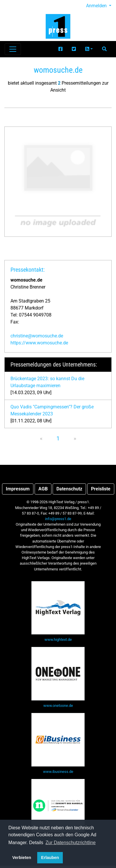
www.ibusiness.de (58, 772)
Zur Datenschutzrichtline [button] (71, 843)
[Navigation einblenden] (13, 49)
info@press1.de (58, 519)
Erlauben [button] (50, 858)
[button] (89, 49)
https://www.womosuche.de (39, 343)
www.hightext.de (58, 640)
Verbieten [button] (22, 858)
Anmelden (97, 6)
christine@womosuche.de (37, 336)
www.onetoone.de (58, 706)
